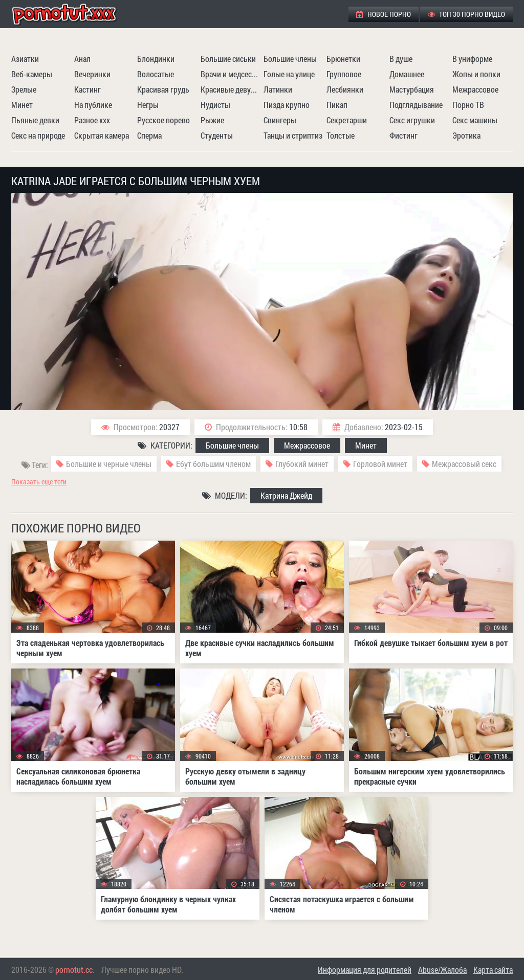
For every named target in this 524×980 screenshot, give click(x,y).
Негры (148, 105)
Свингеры (280, 120)
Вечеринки (92, 74)
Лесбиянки (345, 89)
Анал (82, 59)
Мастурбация (412, 89)
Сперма (149, 135)
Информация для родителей (365, 970)
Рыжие (212, 120)
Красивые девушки (231, 89)
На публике (93, 105)
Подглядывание (416, 105)
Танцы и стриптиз (293, 135)
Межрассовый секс (464, 464)
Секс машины (475, 120)
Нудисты (215, 105)
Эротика (466, 135)
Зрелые (24, 89)
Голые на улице (289, 74)
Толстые (341, 135)
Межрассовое (475, 89)
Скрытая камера (102, 135)
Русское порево (163, 120)
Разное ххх (92, 120)
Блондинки (156, 59)
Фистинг (403, 135)
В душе (401, 59)
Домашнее (407, 74)
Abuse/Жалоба (442, 970)
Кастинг (88, 89)
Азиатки (25, 59)
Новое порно (384, 14)
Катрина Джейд (286, 495)
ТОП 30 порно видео (466, 14)
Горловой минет (380, 464)
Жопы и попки (476, 74)
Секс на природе (38, 135)
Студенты (217, 135)
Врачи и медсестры (231, 74)
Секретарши (347, 120)
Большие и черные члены (109, 464)
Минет (22, 105)
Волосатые (156, 74)
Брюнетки (343, 59)
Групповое (344, 74)
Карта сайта (493, 970)
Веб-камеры (32, 74)
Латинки (278, 89)
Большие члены (290, 59)
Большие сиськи (228, 59)
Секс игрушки (412, 120)
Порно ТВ (468, 105)
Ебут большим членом (213, 464)
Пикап (337, 105)
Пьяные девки (35, 120)
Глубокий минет (302, 464)
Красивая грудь (163, 89)
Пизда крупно (287, 105)
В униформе (472, 59)
